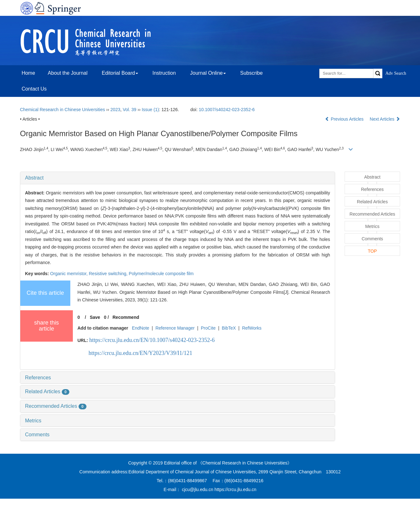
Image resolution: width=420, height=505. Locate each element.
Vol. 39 (130, 110)
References (38, 378)
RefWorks (252, 328)
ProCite (208, 328)
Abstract (34, 178)
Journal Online (208, 73)
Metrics (33, 421)
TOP (372, 251)
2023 (115, 110)
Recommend (126, 317)
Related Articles (47, 391)
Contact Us (34, 89)
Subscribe (251, 73)
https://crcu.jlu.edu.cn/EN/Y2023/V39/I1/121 (140, 353)
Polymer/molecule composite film (161, 274)
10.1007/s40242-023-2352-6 (227, 110)
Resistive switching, (109, 274)
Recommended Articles (56, 406)
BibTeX (229, 328)
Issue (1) (150, 110)
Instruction (164, 73)
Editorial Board (120, 73)
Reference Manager (175, 328)
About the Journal (68, 73)
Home (28, 73)
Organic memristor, (69, 274)
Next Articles (385, 119)
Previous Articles (345, 119)
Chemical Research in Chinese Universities (62, 110)
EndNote (141, 328)
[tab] (178, 178)
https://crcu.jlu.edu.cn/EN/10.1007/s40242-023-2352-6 (152, 340)
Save (95, 317)
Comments (37, 435)
